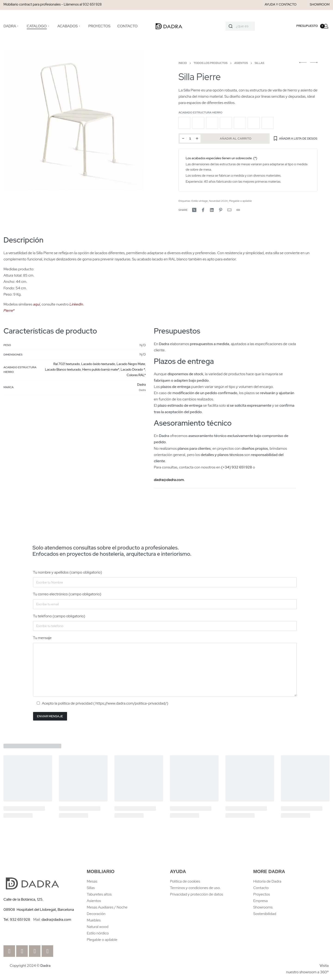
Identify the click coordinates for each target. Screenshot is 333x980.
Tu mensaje (165, 666)
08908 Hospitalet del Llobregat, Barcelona (39, 910)
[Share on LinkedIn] (212, 210)
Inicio (183, 63)
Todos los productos (211, 63)
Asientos (241, 63)
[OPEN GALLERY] (74, 120)
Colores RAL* (136, 375)
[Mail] (229, 210)
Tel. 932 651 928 (17, 919)
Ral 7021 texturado (67, 364)
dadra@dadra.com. (169, 480)
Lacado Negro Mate (131, 364)
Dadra (141, 384)
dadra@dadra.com (56, 919)
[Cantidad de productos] (190, 139)
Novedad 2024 (218, 201)
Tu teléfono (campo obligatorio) (165, 622)
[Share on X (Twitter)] (194, 210)
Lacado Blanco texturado (63, 369)
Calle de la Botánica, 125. (24, 899)
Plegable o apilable (240, 201)
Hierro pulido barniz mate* (101, 369)
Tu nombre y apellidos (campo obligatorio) (165, 579)
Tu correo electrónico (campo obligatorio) (165, 600)
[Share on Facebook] (203, 210)
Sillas (259, 63)
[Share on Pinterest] (221, 210)
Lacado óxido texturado (98, 364)
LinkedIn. (77, 304)
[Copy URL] (238, 210)
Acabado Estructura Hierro (200, 113)
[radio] (184, 123)
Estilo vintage (200, 201)
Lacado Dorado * (133, 369)
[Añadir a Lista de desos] (295, 139)
